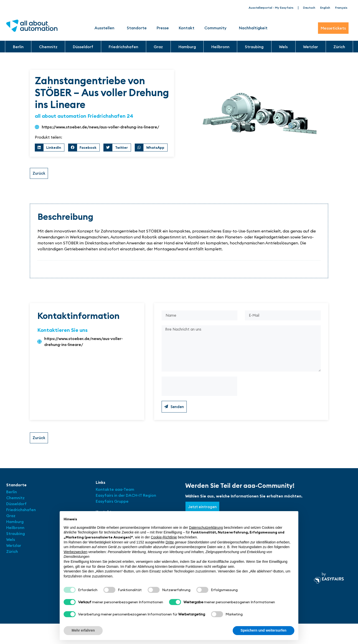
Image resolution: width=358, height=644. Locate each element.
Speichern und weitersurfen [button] (264, 630)
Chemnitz (48, 47)
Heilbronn (220, 47)
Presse (163, 28)
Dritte (170, 542)
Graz (158, 47)
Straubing (254, 47)
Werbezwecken (75, 552)
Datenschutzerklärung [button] (206, 528)
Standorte (137, 28)
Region (150, 500)
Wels (283, 47)
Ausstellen (106, 28)
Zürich (339, 47)
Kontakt (187, 28)
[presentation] (199, 391)
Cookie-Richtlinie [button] (164, 537)
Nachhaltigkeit (253, 28)
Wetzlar (311, 47)
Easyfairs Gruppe (112, 506)
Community (217, 28)
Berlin (18, 47)
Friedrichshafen (123, 47)
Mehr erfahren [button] (83, 630)
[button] (50, 148)
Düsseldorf (83, 47)
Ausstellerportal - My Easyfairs (271, 8)
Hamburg (187, 47)
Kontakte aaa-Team (115, 494)
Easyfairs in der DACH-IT (119, 500)
